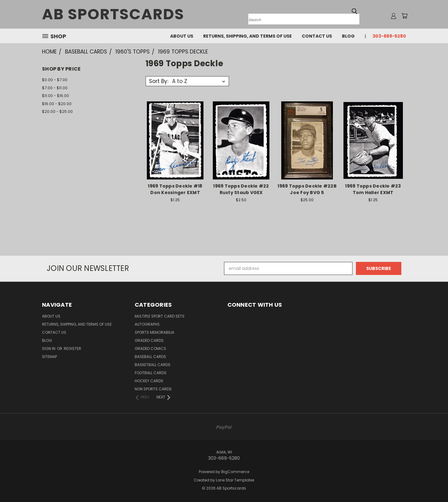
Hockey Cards (149, 381)
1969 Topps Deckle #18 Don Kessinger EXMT (175, 189)
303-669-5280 (389, 36)
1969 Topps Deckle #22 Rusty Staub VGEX (241, 189)
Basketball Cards (153, 365)
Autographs (147, 324)
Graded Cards (149, 340)
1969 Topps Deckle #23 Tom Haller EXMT (373, 189)
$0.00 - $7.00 (55, 80)
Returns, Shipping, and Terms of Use (247, 36)
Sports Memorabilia (154, 332)
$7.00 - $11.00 (55, 88)
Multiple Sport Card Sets (160, 316)
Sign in (49, 349)
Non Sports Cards (153, 389)
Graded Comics (150, 349)
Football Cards (151, 373)
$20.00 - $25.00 (57, 112)
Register (72, 349)
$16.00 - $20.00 (57, 104)
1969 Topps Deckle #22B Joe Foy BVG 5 (307, 189)
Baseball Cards (150, 357)
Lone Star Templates (235, 480)
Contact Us (317, 36)
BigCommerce (235, 472)
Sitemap (49, 357)
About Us (182, 36)
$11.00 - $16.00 (56, 96)
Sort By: (159, 81)
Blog (348, 36)
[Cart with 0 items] (404, 16)
